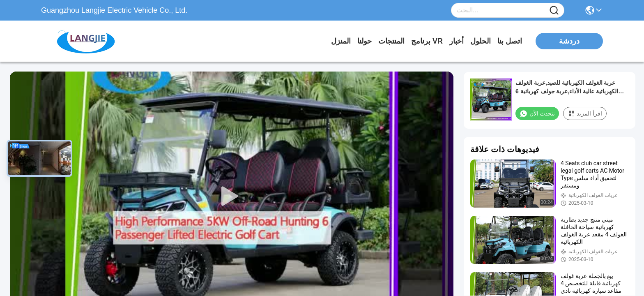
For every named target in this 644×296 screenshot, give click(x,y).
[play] (232, 197)
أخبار (457, 41)
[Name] (554, 10)
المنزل (341, 41)
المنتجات (391, 41)
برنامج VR (427, 41)
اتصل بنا (510, 41)
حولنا (365, 41)
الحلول (481, 41)
